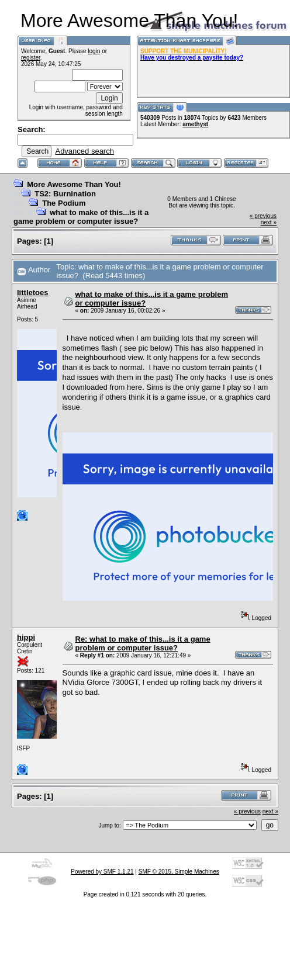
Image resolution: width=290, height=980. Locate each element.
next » (269, 222)
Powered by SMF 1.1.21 (102, 872)
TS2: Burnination (65, 194)
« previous (263, 216)
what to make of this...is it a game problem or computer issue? (81, 217)
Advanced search (84, 151)
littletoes (32, 292)
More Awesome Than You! (74, 184)
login (94, 51)
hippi (26, 637)
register (31, 58)
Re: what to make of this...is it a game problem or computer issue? (143, 643)
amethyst (195, 124)
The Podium (64, 203)
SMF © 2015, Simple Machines (179, 872)
